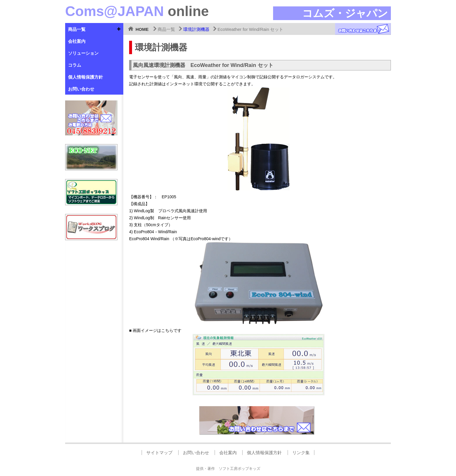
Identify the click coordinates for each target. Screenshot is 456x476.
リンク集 (301, 453)
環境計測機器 (196, 29)
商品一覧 (77, 29)
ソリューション (83, 53)
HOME (142, 29)
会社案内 (77, 41)
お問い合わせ (81, 89)
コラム (75, 65)
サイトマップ (159, 453)
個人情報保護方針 (85, 77)
